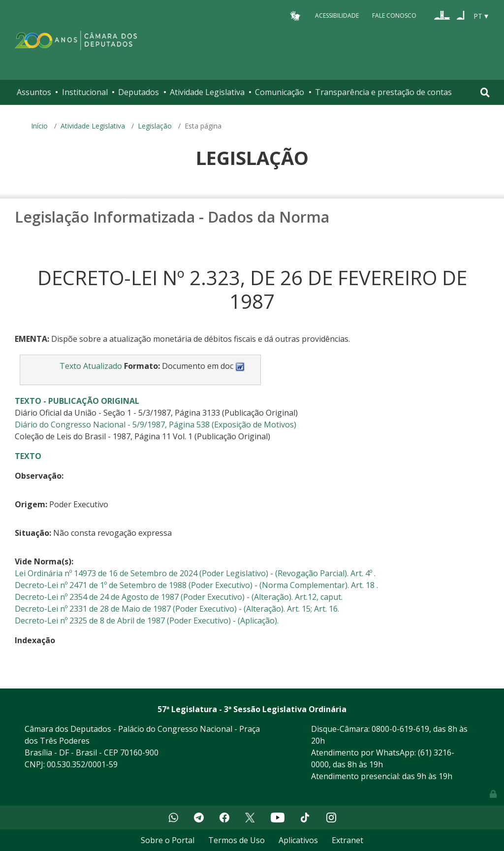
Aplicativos (298, 840)
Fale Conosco (394, 16)
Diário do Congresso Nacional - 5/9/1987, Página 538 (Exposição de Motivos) (156, 425)
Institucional (85, 92)
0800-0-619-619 (400, 729)
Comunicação (280, 92)
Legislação (155, 126)
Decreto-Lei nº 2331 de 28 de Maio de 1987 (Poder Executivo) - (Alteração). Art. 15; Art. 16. (177, 609)
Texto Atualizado (91, 366)
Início (39, 126)
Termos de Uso (236, 840)
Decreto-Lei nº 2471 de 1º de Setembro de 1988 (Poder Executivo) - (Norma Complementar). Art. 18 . (196, 585)
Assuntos (34, 92)
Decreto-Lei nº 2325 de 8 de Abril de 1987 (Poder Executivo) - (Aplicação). (147, 621)
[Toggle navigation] (485, 92)
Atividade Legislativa (207, 92)
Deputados (139, 92)
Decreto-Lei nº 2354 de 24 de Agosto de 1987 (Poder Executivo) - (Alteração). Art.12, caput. (179, 597)
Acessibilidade (337, 16)
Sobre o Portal (168, 840)
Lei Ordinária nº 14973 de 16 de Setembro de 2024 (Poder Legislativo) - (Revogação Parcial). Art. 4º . (195, 573)
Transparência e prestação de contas (383, 92)
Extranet (347, 840)
